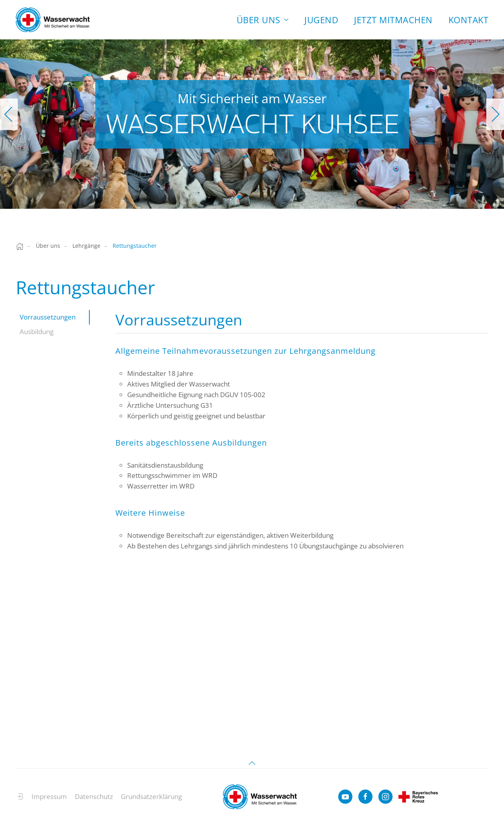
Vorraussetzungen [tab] (48, 317)
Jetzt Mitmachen (393, 20)
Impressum (49, 800)
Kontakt (469, 20)
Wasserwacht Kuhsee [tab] (239, 197)
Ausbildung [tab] (37, 332)
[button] (9, 114)
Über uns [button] (263, 20)
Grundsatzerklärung (151, 800)
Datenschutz (94, 800)
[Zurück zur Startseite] (53, 20)
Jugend (321, 20)
